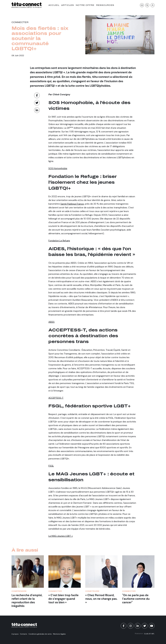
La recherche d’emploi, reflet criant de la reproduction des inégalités (27, 601)
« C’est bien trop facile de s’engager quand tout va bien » (63, 599)
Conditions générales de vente (40, 634)
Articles (68, 5)
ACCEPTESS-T (56, 398)
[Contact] (142, 5)
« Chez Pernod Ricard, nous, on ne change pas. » (101, 599)
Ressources (105, 5)
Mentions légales (59, 634)
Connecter (20, 22)
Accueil (54, 5)
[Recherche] (147, 5)
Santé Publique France (72, 204)
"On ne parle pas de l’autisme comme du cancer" (136, 599)
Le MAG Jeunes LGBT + (61, 536)
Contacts (24, 634)
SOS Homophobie (58, 168)
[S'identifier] (153, 5)
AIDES (51, 322)
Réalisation (145, 633)
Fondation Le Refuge (59, 241)
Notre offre (85, 5)
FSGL (51, 466)
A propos (15, 634)
